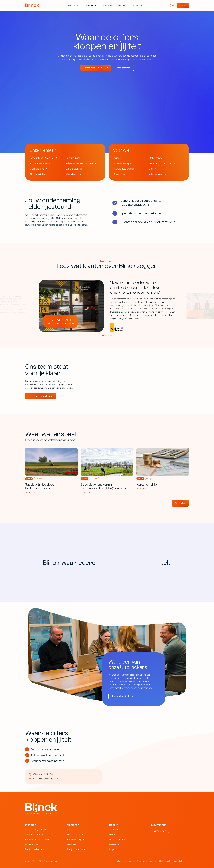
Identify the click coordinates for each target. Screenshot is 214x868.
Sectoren (73, 825)
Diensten (31, 825)
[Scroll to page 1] (103, 335)
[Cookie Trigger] (179, 861)
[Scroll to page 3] (108, 335)
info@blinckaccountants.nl (46, 779)
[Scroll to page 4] (111, 335)
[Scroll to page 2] (106, 335)
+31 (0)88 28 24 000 (43, 774)
